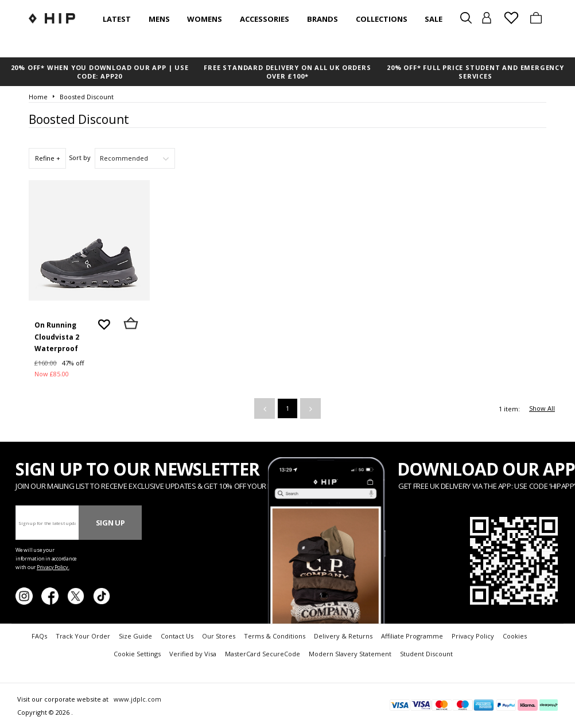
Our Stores (219, 636)
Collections (382, 19)
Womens (205, 19)
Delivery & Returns (343, 636)
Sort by (80, 157)
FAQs (39, 636)
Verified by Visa (193, 654)
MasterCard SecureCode (263, 654)
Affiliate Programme (412, 636)
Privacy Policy (473, 636)
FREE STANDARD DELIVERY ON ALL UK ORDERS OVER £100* (287, 72)
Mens (159, 19)
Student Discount (426, 654)
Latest (117, 19)
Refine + (48, 158)
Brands (323, 19)
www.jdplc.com (137, 699)
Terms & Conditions (275, 636)
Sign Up (110, 523)
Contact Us (177, 636)
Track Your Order (83, 636)
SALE (434, 19)
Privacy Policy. (53, 567)
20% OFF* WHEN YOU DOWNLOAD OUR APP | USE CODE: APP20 (100, 72)
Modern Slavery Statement (350, 654)
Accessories (265, 19)
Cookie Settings (137, 654)
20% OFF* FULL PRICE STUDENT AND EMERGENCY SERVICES (475, 72)
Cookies (515, 636)
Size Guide (135, 636)
